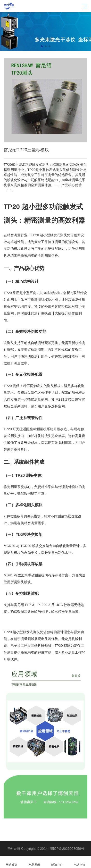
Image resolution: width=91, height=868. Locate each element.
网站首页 (11, 862)
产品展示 (34, 862)
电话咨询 (80, 862)
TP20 (12, 207)
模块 (17, 249)
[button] (42, 46)
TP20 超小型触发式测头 (22, 632)
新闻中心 (57, 862)
